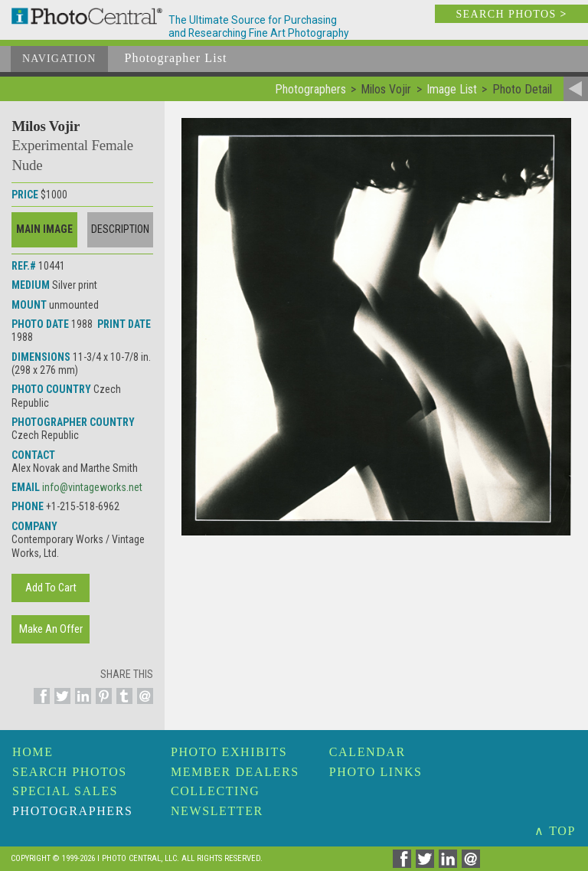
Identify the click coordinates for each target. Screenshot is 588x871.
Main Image (44, 229)
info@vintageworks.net (92, 487)
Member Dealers (235, 772)
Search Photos (70, 772)
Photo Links (376, 772)
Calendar (367, 752)
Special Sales (65, 791)
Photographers (72, 811)
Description (120, 229)
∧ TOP (555, 831)
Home (33, 752)
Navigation (59, 59)
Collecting (215, 791)
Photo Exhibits (229, 752)
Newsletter (217, 811)
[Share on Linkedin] (81, 705)
